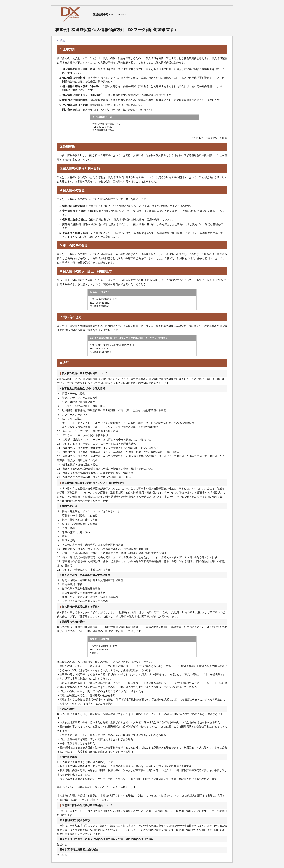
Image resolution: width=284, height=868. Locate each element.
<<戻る (61, 41)
